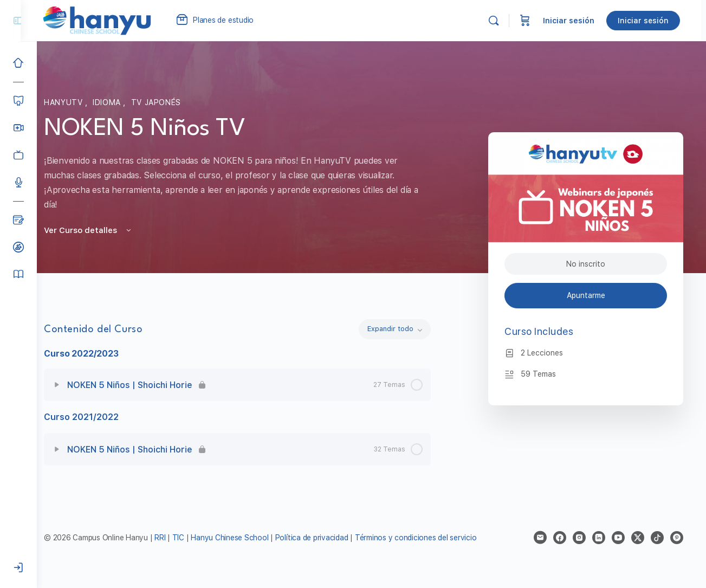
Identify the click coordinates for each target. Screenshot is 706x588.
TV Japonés (164, 102)
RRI (174, 538)
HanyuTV (73, 102)
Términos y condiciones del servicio (430, 538)
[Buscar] (498, 21)
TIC (194, 538)
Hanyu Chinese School (244, 538)
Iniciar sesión (573, 21)
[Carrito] (529, 21)
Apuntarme (587, 295)
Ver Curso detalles (96, 230)
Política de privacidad (326, 538)
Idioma (116, 102)
